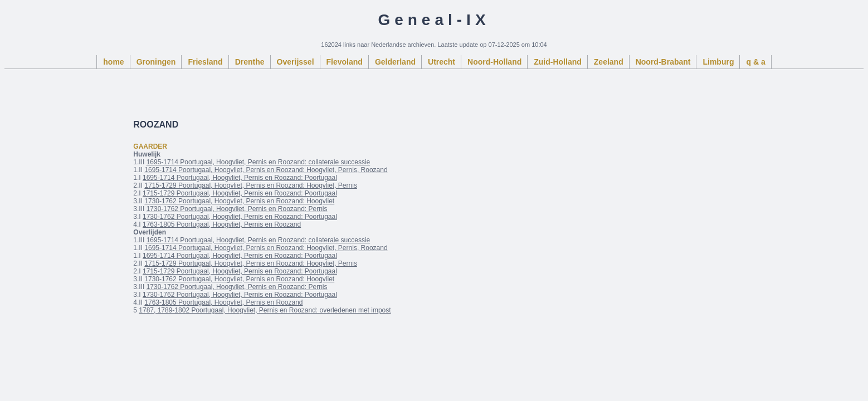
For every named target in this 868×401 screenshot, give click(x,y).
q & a (755, 62)
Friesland (205, 62)
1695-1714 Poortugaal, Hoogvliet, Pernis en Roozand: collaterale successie (259, 162)
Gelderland (395, 62)
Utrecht (442, 62)
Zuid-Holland (558, 62)
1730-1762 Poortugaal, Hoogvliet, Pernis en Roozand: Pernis (237, 209)
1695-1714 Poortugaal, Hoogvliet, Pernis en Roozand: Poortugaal (240, 178)
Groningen (156, 62)
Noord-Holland (494, 62)
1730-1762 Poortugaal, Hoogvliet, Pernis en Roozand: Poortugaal (240, 217)
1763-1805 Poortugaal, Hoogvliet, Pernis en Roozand (222, 224)
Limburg (718, 62)
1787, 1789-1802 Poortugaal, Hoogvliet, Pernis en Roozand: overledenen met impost (265, 310)
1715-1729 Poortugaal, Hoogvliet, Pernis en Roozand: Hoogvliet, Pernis (251, 185)
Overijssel (296, 62)
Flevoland (345, 62)
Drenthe (250, 62)
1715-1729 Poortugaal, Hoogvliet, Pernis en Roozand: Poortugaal (240, 193)
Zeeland (609, 62)
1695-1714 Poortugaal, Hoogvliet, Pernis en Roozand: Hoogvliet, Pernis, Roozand (266, 170)
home (113, 62)
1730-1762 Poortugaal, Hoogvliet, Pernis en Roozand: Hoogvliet (239, 201)
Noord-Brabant (663, 62)
